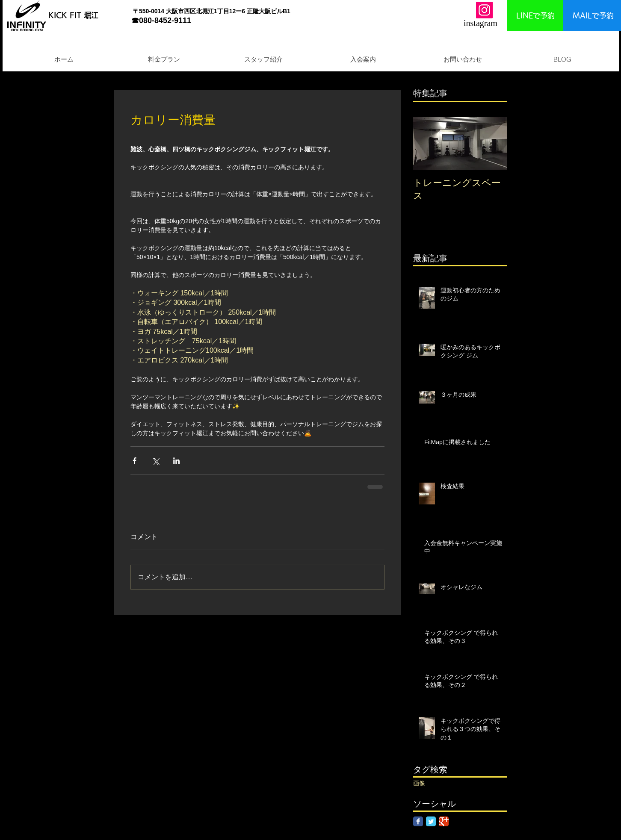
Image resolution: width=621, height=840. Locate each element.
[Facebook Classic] (418, 821)
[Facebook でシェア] (135, 461)
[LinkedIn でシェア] (176, 461)
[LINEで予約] (535, 16)
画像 (419, 783)
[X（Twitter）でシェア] (155, 461)
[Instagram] (484, 10)
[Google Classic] (444, 821)
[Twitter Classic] (431, 821)
